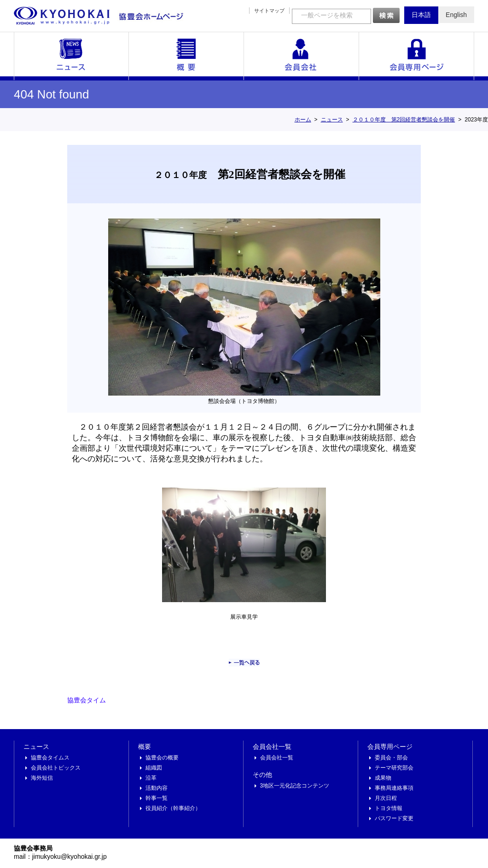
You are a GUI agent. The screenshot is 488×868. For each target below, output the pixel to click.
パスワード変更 (394, 818)
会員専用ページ (417, 56)
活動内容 (157, 788)
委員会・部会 (391, 758)
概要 (186, 56)
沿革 (151, 778)
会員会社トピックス (56, 768)
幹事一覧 (157, 798)
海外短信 (42, 778)
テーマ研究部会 (394, 768)
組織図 (154, 768)
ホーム (303, 120)
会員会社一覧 (302, 56)
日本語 (421, 15)
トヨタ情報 (389, 808)
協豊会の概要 (162, 758)
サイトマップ (269, 11)
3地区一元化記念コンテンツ (295, 786)
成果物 (383, 778)
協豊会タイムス (50, 758)
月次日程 (386, 798)
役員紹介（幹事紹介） (173, 808)
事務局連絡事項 (394, 788)
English (456, 15)
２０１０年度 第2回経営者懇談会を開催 (404, 120)
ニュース (71, 56)
